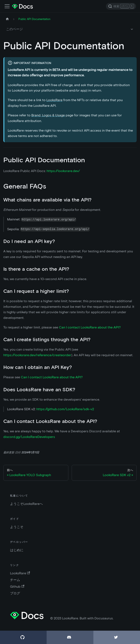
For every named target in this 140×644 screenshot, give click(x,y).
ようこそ (17, 527)
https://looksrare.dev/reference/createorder (37, 355)
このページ (14, 29)
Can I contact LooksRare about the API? (90, 327)
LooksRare (54, 100)
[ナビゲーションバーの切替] (7, 6)
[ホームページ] (7, 19)
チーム (15, 580)
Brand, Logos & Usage (48, 115)
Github (17, 587)
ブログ (15, 593)
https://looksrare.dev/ (63, 171)
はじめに (17, 550)
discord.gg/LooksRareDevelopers (29, 437)
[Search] (121, 6)
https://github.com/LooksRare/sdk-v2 (65, 409)
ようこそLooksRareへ (26, 504)
